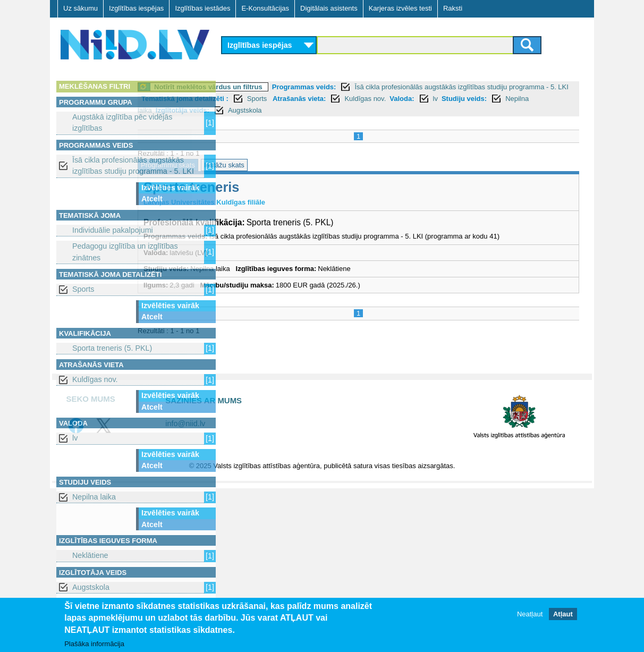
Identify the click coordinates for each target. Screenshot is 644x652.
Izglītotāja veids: (426, 110)
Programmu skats (255, 165)
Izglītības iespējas (136, 8)
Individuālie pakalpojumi (113, 230)
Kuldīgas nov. (95, 379)
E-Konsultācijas (265, 8)
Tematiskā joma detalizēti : (355, 99)
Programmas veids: (391, 87)
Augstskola (91, 587)
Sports (83, 289)
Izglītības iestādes (202, 8)
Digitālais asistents (329, 8)
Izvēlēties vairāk (170, 188)
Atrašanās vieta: (469, 99)
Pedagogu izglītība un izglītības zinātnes (125, 252)
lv (75, 438)
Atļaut (563, 614)
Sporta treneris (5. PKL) (112, 348)
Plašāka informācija (94, 644)
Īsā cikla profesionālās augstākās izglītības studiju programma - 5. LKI (133, 166)
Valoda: (253, 110)
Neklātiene (90, 555)
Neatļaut (530, 614)
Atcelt (152, 199)
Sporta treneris (278, 187)
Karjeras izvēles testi (400, 8)
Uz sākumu (80, 8)
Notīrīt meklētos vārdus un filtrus (295, 87)
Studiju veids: (315, 110)
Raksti (453, 8)
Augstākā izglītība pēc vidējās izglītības (122, 122)
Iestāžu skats (311, 165)
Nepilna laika (94, 497)
